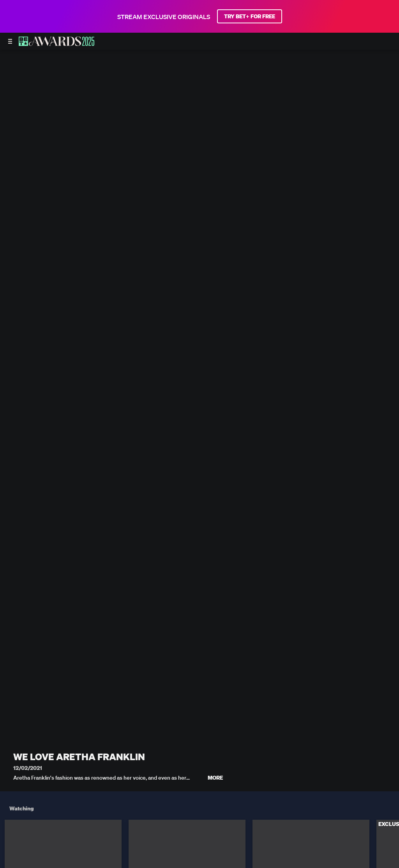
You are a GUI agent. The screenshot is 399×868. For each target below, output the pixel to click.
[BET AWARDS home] (56, 44)
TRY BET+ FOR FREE (250, 16)
